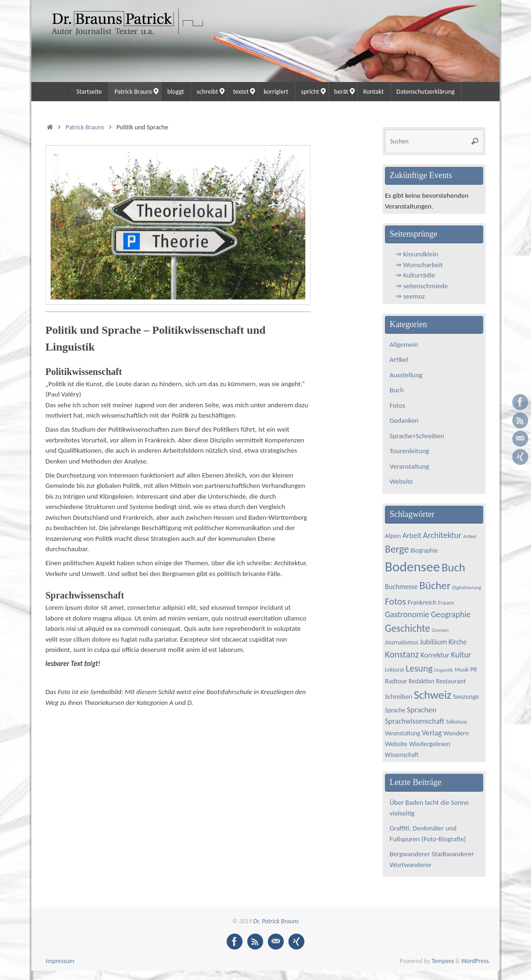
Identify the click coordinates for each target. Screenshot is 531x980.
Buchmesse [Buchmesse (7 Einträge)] (401, 587)
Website (401, 481)
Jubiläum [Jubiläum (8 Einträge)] (433, 642)
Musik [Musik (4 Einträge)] (462, 670)
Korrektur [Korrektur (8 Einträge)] (435, 655)
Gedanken (404, 420)
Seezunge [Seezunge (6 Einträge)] (466, 696)
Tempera (443, 961)
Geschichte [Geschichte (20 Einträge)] (408, 628)
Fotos (397, 405)
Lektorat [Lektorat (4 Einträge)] (395, 670)
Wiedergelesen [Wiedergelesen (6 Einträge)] (429, 744)
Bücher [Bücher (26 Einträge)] (435, 585)
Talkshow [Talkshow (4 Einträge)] (456, 722)
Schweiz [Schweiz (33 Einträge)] (433, 695)
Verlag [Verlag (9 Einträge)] (432, 733)
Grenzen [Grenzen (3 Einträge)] (440, 630)
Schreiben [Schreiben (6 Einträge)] (398, 696)
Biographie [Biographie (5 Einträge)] (424, 550)
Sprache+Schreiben (417, 436)
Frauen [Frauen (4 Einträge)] (446, 602)
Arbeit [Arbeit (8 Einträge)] (412, 535)
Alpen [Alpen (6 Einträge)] (393, 536)
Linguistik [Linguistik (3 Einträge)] (443, 670)
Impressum (60, 961)
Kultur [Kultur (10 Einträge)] (461, 655)
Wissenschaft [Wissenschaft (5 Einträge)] (402, 755)
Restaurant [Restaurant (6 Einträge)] (451, 681)
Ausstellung (406, 375)
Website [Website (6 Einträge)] (396, 744)
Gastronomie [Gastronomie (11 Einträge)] (407, 614)
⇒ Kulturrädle (415, 275)
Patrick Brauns (85, 127)
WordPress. (476, 961)
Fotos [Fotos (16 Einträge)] (395, 601)
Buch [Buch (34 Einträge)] (454, 567)
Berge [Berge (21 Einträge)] (397, 549)
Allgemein (404, 344)
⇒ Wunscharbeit (419, 265)
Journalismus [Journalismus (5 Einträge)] (402, 642)
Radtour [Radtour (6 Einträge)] (396, 681)
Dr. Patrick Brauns (276, 921)
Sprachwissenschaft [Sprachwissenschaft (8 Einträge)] (415, 721)
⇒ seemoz (410, 296)
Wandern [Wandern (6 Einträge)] (456, 733)
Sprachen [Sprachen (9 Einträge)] (422, 710)
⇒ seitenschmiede (422, 286)
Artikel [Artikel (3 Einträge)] (470, 536)
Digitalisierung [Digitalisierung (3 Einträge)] (467, 587)
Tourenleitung (409, 451)
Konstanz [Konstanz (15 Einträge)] (402, 654)
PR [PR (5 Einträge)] (473, 670)
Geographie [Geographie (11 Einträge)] (451, 614)
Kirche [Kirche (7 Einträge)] (458, 642)
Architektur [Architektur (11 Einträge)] (442, 535)
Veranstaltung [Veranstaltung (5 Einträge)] (402, 733)
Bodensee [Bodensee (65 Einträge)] (412, 567)
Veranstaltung (409, 466)
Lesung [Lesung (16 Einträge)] (419, 668)
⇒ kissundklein (417, 254)
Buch (397, 390)
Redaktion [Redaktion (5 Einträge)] (422, 681)
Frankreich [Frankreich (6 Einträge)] (422, 602)
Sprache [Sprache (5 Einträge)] (395, 710)
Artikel (399, 359)
